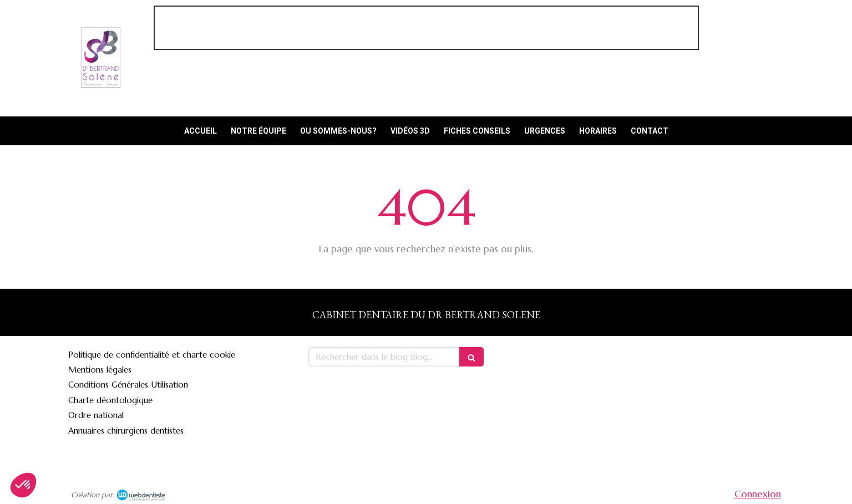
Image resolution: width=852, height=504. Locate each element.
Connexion (758, 494)
